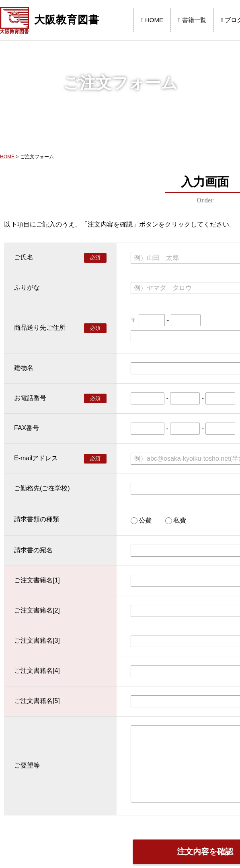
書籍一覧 (192, 20)
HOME (152, 20)
